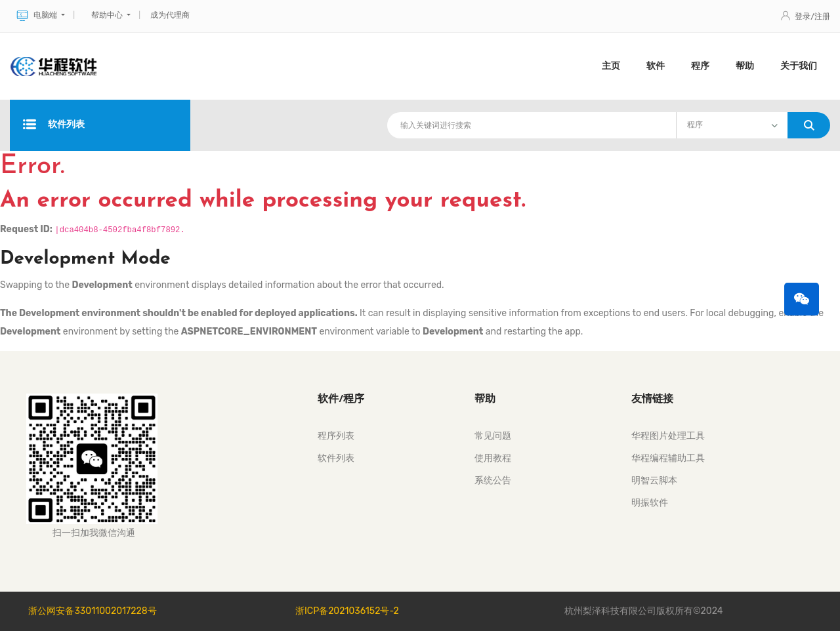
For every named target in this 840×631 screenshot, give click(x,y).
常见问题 (493, 436)
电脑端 (38, 16)
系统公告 (493, 480)
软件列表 (54, 125)
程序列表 (336, 436)
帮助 (745, 66)
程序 (700, 66)
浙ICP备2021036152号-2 (347, 611)
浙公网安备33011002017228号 (92, 611)
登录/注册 (806, 16)
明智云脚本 (654, 480)
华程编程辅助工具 (668, 458)
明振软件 (650, 503)
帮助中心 (108, 15)
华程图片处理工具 (668, 436)
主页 (611, 66)
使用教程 (493, 458)
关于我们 (799, 66)
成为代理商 (170, 15)
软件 (656, 66)
